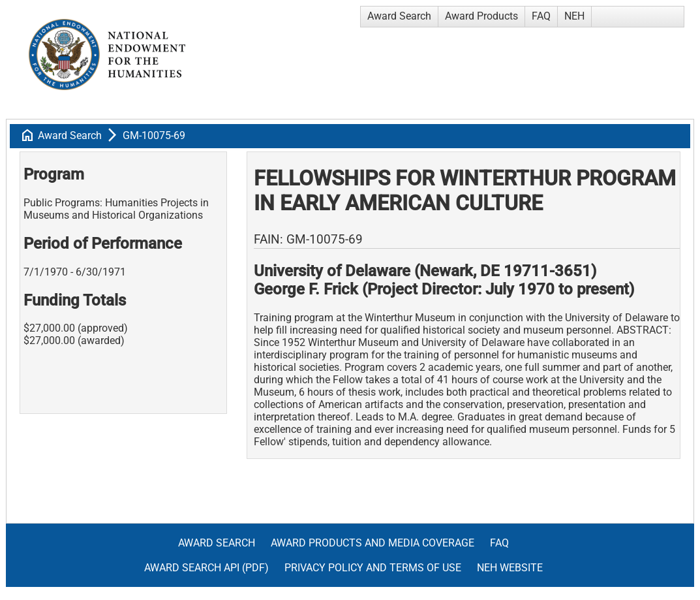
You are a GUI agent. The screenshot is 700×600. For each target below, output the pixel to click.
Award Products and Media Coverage (373, 543)
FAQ (541, 16)
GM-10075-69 (154, 135)
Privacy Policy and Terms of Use (373, 568)
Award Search (399, 16)
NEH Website (510, 568)
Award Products (481, 16)
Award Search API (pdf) (206, 568)
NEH (574, 16)
